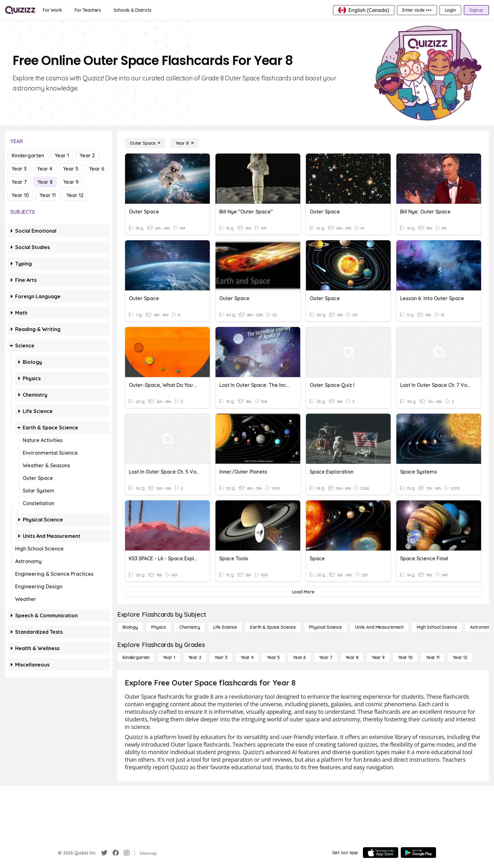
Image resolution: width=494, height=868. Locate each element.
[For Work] (52, 10)
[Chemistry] (190, 627)
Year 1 (62, 155)
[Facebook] (116, 853)
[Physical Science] (325, 627)
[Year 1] (169, 657)
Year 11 (48, 195)
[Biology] (130, 627)
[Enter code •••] (417, 10)
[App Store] (381, 853)
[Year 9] (378, 657)
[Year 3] (221, 657)
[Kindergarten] (136, 657)
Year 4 (45, 169)
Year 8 (45, 182)
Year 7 (19, 182)
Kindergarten (28, 155)
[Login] (450, 10)
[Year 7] (326, 657)
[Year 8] (184, 143)
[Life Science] (225, 627)
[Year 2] (195, 657)
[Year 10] (405, 657)
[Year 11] (433, 657)
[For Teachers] (88, 10)
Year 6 (97, 169)
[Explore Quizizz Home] (20, 10)
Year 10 (20, 195)
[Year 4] (247, 657)
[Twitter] (104, 853)
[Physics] (159, 627)
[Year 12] (460, 657)
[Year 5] (273, 657)
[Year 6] (299, 657)
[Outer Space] (145, 143)
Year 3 (19, 169)
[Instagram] (127, 853)
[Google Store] (418, 853)
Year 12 (75, 195)
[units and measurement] (379, 627)
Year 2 (87, 155)
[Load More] (303, 592)
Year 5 (71, 169)
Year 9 (71, 182)
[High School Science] (437, 627)
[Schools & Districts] (132, 10)
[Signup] (476, 10)
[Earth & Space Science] (273, 627)
